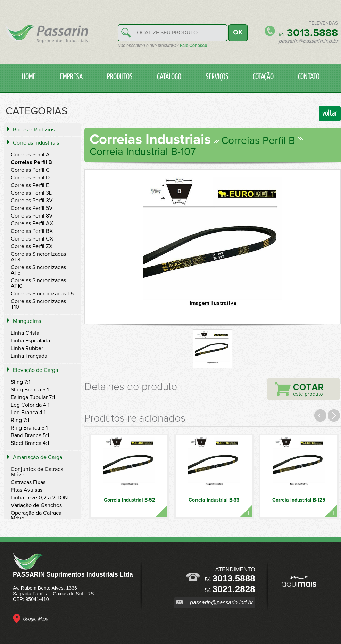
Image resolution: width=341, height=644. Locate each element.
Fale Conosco (194, 46)
